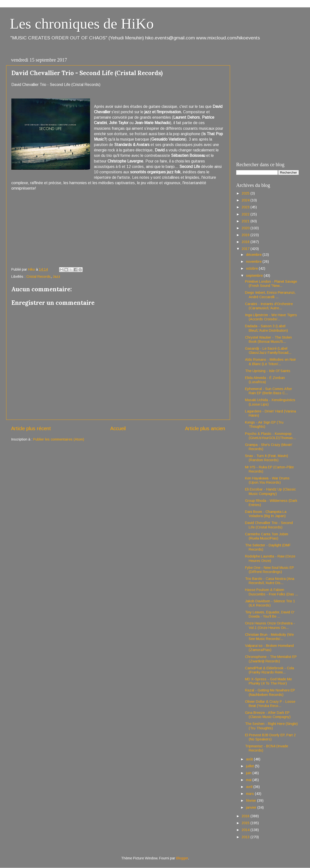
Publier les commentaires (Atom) (59, 439)
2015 (246, 823)
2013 (246, 837)
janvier (252, 807)
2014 (246, 830)
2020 (246, 228)
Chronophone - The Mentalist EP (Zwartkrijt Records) (271, 659)
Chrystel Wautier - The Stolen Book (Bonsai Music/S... (268, 339)
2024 (246, 200)
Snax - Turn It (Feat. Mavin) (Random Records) (267, 458)
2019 (246, 235)
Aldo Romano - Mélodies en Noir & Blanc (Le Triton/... (271, 362)
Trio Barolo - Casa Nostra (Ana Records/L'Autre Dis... (270, 581)
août (250, 759)
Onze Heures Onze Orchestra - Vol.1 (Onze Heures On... (270, 625)
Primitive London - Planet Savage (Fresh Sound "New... (271, 284)
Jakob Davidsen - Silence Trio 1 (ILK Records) (270, 603)
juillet (250, 766)
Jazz (56, 277)
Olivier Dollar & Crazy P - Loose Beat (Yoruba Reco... (270, 704)
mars (250, 794)
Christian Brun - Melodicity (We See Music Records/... (269, 637)
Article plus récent (31, 428)
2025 (246, 193)
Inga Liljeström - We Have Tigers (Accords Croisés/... (271, 317)
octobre (252, 268)
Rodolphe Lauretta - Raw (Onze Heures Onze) (270, 558)
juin (249, 773)
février (252, 801)
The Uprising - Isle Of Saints (268, 371)
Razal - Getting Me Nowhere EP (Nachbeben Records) (270, 692)
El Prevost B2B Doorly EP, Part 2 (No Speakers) (270, 737)
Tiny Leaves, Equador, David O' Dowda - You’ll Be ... (270, 614)
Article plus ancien (205, 428)
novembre (254, 262)
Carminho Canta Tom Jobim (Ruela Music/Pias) (267, 536)
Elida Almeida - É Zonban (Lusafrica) (265, 380)
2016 (246, 816)
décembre (254, 255)
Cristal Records (39, 277)
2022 (246, 214)
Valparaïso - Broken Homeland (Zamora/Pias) (269, 648)
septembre (255, 276)
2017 (246, 249)
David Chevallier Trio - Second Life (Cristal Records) (269, 525)
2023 (246, 207)
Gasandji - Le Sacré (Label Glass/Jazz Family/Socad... (268, 351)
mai (249, 780)
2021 (246, 221)
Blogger (182, 858)
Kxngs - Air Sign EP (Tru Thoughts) (264, 424)
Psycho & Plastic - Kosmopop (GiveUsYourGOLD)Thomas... (270, 436)
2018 (246, 242)
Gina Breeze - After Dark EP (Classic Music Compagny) (268, 715)
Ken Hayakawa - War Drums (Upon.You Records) (267, 480)
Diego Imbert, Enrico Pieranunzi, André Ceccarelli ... (270, 295)
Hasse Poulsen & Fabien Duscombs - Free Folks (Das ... (271, 592)
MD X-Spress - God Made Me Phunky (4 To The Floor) (268, 681)
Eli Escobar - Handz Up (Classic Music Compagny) (270, 491)
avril (250, 787)
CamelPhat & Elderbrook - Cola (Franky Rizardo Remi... (270, 670)
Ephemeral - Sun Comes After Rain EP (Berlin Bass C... (269, 391)
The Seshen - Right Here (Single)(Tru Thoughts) (271, 726)
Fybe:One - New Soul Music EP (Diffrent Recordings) (270, 570)
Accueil (118, 428)
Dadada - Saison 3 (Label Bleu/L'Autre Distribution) (266, 328)
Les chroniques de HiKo (82, 24)
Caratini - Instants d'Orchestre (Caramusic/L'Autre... (269, 306)
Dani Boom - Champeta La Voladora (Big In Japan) (266, 514)
